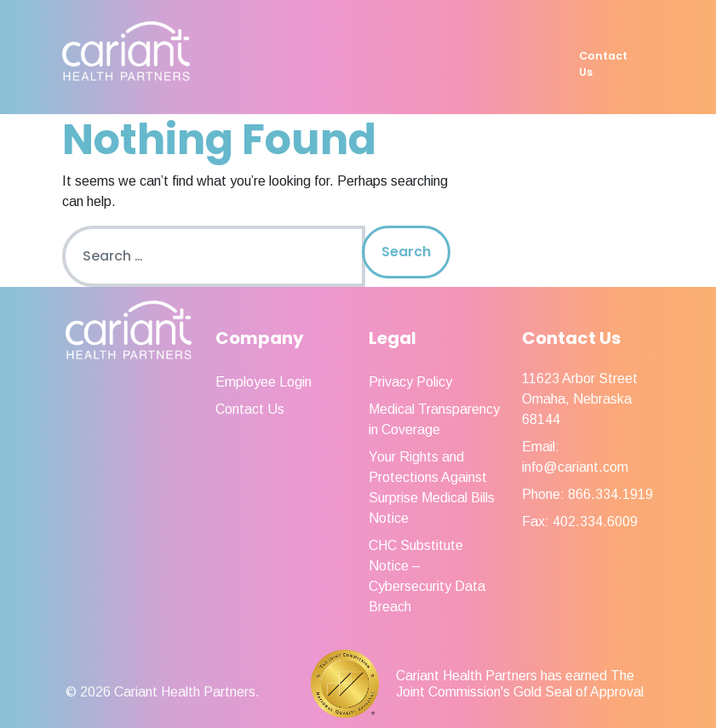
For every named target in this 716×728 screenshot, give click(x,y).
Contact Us (603, 64)
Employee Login (263, 382)
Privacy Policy (410, 382)
